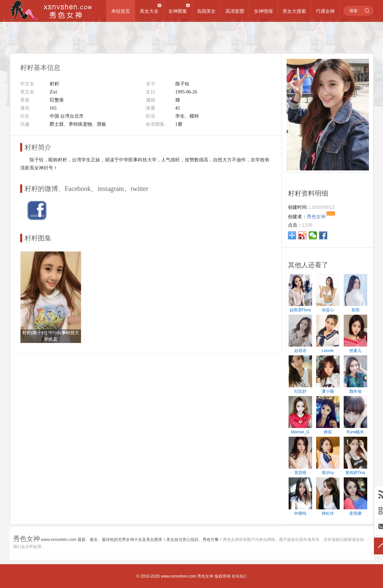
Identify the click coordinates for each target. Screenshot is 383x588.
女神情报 (263, 11)
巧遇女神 (325, 11)
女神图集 (178, 11)
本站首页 (121, 11)
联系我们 (239, 576)
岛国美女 (206, 11)
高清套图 (235, 11)
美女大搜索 (294, 11)
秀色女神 (205, 576)
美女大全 (149, 11)
